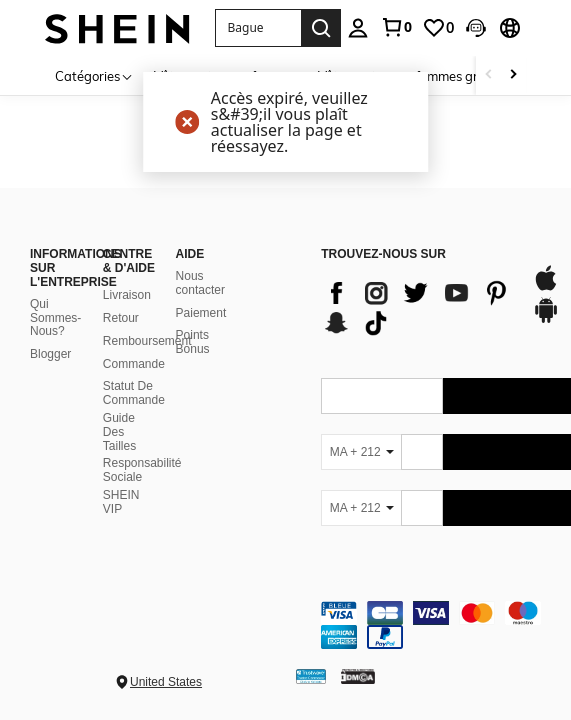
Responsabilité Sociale (142, 470)
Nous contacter (200, 283)
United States (166, 682)
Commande (134, 364)
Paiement (201, 313)
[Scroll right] (513, 75)
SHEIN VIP (121, 502)
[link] (396, 27)
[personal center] (358, 28)
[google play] (546, 320)
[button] (258, 28)
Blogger (50, 354)
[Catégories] (94, 75)
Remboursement (147, 341)
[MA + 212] (361, 452)
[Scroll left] (489, 75)
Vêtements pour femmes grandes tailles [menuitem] (435, 76)
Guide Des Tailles (119, 432)
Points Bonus (193, 342)
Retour (121, 318)
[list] (416, 308)
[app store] (546, 288)
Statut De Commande (134, 393)
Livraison (127, 295)
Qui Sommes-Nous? (55, 318)
